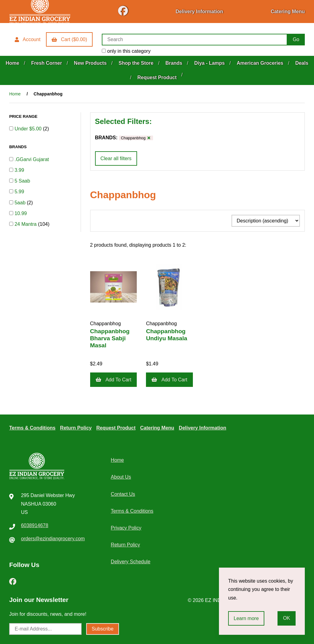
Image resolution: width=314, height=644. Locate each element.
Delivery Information (199, 12)
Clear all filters (116, 158)
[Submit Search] (296, 40)
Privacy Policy (126, 528)
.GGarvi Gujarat (32, 159)
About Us (121, 477)
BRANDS (18, 147)
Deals (302, 63)
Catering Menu (288, 12)
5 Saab (22, 181)
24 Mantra (26, 224)
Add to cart (114, 380)
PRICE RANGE (24, 116)
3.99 (19, 170)
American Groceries (260, 63)
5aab (21, 203)
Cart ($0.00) (69, 39)
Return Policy (76, 428)
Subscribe (103, 629)
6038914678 (34, 525)
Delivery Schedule (130, 562)
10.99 (21, 213)
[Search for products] (195, 40)
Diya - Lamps (209, 63)
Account (28, 39)
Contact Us (123, 494)
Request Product (157, 77)
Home (12, 63)
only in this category (126, 51)
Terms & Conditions (32, 428)
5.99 (19, 192)
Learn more (246, 618)
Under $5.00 (29, 129)
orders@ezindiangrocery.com (53, 539)
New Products (90, 63)
